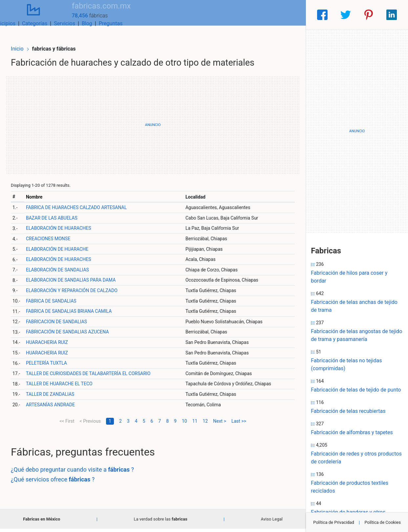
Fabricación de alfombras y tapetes (352, 432)
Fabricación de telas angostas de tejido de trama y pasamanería (356, 335)
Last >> (239, 424)
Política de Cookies (383, 522)
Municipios (181, 15)
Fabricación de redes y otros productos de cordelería (356, 458)
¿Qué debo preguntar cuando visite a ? (82, 473)
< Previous (90, 424)
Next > (220, 424)
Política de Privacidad (334, 522)
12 (205, 424)
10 (184, 424)
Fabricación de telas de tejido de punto (356, 390)
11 (195, 424)
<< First (67, 424)
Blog (265, 15)
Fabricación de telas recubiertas (348, 411)
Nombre (43, 200)
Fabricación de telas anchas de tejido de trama (354, 306)
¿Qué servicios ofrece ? (63, 482)
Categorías (213, 15)
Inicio (27, 39)
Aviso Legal (272, 522)
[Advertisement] (153, 128)
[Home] (26, 14)
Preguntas (289, 15)
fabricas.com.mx (85, 11)
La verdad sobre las (160, 522)
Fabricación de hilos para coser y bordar (349, 277)
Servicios (243, 15)
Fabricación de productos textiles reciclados (350, 487)
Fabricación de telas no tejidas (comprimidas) (346, 364)
